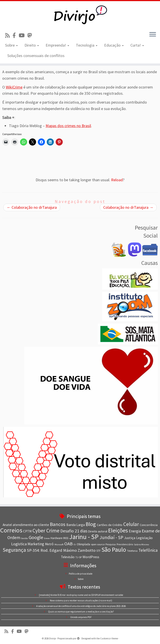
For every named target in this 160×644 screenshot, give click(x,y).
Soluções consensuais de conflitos (36, 56)
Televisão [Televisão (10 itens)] (68, 557)
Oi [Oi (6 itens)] (75, 545)
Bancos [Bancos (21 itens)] (58, 524)
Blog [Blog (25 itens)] (91, 524)
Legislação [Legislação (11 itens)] (144, 538)
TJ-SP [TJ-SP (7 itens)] (79, 557)
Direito (32, 45)
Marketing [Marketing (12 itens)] (36, 544)
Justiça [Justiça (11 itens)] (130, 538)
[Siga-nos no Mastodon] (31, 35)
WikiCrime (14, 87)
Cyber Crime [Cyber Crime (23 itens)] (46, 531)
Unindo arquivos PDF (81, 617)
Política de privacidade (81, 574)
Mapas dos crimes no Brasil (68, 126)
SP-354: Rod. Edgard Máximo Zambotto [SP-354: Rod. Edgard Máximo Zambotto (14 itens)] (61, 550)
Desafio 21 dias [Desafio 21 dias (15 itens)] (74, 531)
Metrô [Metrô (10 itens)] (49, 544)
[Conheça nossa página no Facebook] (16, 35)
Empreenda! (57, 45)
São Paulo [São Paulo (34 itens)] (114, 549)
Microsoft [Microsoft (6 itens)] (59, 545)
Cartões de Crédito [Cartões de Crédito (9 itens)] (110, 525)
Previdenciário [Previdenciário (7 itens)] (125, 544)
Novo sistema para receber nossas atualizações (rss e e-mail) (81, 601)
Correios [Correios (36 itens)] (11, 530)
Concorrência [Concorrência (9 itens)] (149, 525)
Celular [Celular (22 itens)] (131, 524)
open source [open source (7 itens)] (98, 544)
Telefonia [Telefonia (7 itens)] (132, 551)
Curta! (137, 45)
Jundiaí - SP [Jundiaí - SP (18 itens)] (111, 537)
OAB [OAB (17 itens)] (69, 544)
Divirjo (53, 638)
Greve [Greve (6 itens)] (47, 538)
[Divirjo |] (80, 14)
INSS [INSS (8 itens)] (66, 538)
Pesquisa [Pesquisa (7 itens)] (111, 544)
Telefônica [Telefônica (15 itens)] (148, 550)
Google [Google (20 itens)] (36, 537)
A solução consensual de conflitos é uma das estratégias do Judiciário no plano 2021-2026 (81, 606)
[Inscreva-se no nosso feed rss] (9, 35)
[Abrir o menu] (153, 35)
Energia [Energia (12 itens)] (135, 531)
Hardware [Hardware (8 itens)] (56, 538)
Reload (117, 180)
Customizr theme (109, 638)
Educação (114, 45)
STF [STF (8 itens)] (98, 551)
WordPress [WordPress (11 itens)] (91, 557)
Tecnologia (87, 45)
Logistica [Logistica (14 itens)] (19, 544)
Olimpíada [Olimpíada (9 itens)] (83, 544)
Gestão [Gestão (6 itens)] (24, 538)
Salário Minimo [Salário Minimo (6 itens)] (141, 545)
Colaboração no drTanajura (32, 207)
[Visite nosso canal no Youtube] (23, 35)
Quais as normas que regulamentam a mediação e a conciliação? (81, 612)
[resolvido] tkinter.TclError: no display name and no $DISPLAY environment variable (81, 595)
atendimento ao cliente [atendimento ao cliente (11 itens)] (31, 525)
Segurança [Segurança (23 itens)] (14, 550)
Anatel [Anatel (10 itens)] (7, 525)
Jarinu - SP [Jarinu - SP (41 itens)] (84, 537)
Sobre (11, 45)
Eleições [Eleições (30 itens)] (118, 530)
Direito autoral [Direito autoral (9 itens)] (98, 531)
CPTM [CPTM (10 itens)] (27, 531)
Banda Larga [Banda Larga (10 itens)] (76, 525)
